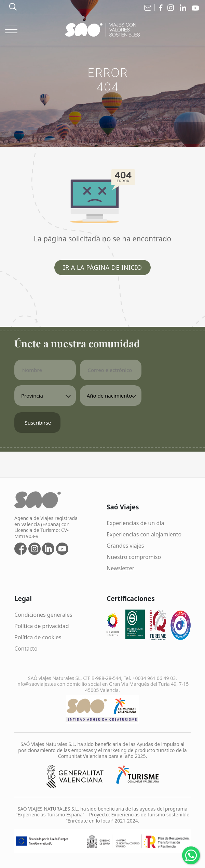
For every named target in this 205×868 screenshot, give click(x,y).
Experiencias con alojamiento (144, 534)
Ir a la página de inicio (102, 267)
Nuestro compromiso (134, 557)
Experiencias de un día (135, 523)
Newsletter (120, 568)
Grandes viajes (125, 546)
